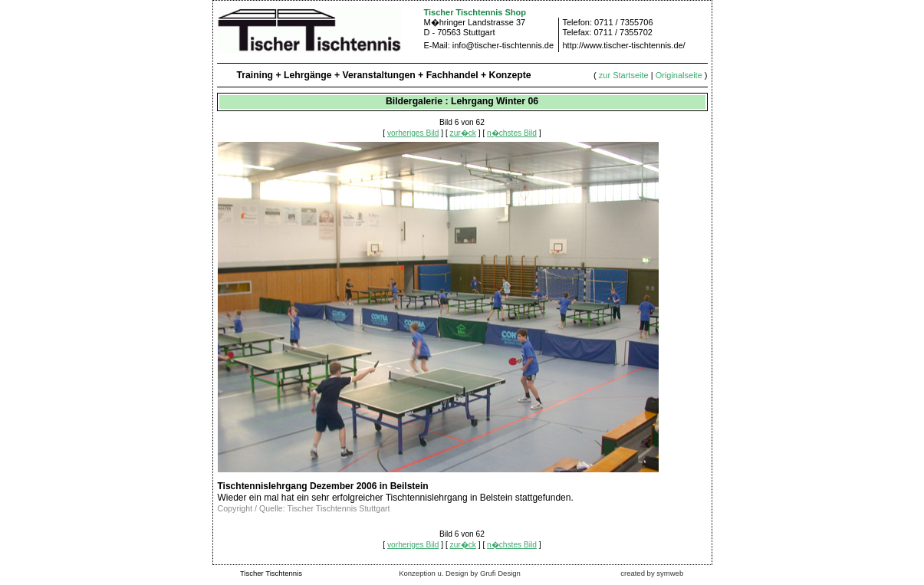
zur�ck (463, 133)
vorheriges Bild (413, 133)
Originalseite (679, 75)
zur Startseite (624, 75)
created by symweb (652, 573)
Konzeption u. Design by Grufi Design (460, 573)
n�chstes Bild (512, 133)
